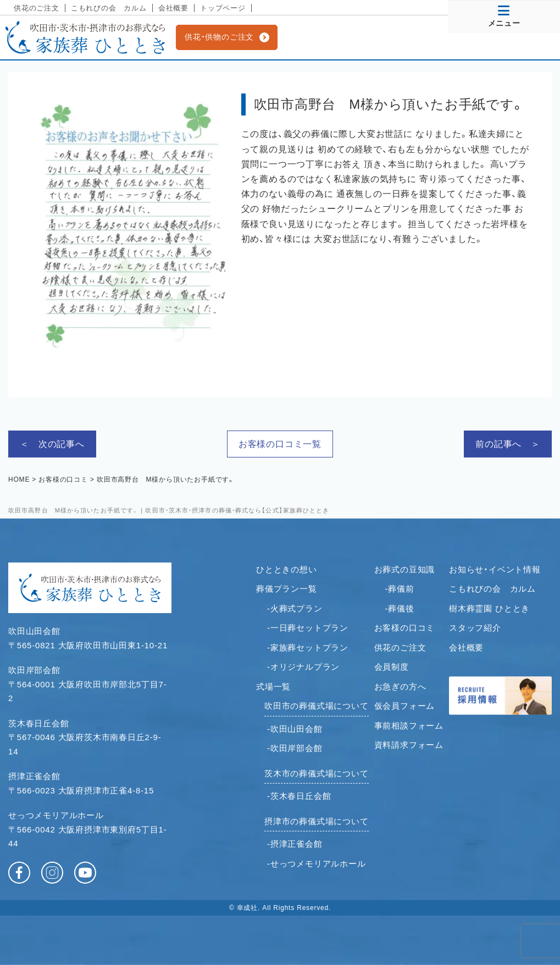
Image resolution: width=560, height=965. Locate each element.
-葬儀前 (400, 589)
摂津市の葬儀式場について (317, 821)
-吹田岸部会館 (295, 748)
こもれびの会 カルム (109, 8)
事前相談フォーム (409, 726)
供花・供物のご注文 (219, 37)
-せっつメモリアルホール (317, 864)
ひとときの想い (287, 569)
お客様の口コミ (405, 628)
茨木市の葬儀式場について (317, 773)
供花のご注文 (37, 8)
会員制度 (392, 667)
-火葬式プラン (295, 608)
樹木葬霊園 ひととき (489, 608)
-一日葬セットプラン (308, 628)
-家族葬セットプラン (308, 647)
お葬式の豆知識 (405, 569)
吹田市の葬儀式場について (317, 706)
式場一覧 (273, 686)
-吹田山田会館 (295, 729)
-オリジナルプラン (303, 667)
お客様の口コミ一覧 (280, 444)
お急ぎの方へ (400, 686)
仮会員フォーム (405, 706)
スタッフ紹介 (475, 628)
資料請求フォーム (409, 745)
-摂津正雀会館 (295, 844)
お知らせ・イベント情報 (495, 569)
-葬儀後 (400, 608)
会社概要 (173, 8)
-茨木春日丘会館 (299, 796)
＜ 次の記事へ (52, 444)
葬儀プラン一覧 (287, 589)
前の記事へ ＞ (508, 444)
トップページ (223, 8)
